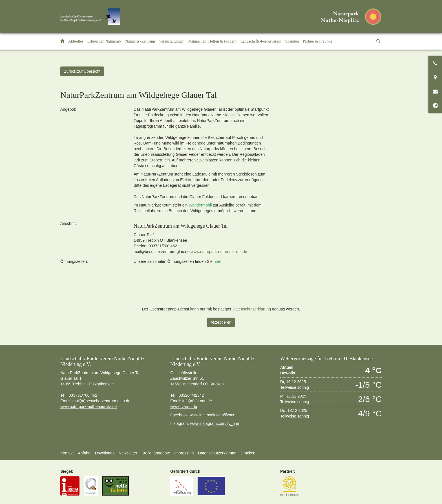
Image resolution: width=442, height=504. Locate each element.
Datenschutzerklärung (252, 309)
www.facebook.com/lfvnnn (213, 415)
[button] (104, 41)
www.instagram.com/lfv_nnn (215, 423)
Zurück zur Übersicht (82, 71)
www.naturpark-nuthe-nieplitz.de (219, 252)
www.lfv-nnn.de (184, 407)
